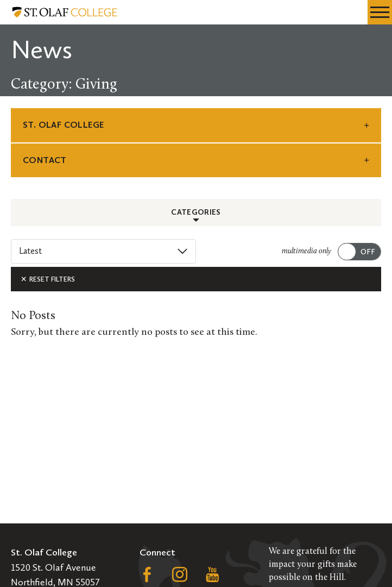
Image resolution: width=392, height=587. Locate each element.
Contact (45, 160)
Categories (196, 212)
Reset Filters (48, 279)
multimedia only (306, 251)
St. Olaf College (63, 125)
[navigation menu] (380, 12)
